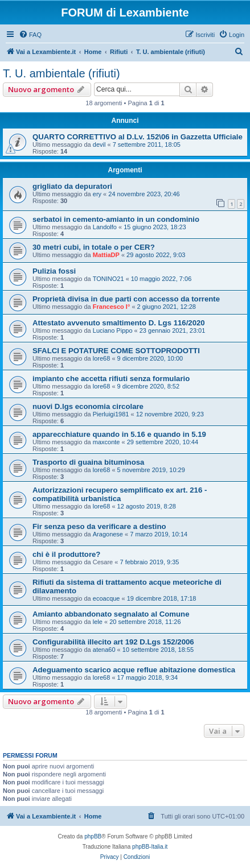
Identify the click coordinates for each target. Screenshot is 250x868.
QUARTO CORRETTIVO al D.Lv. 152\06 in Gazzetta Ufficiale (138, 137)
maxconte (106, 442)
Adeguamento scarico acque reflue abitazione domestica (134, 670)
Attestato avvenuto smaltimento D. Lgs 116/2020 (119, 323)
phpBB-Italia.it (150, 847)
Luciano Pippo (113, 330)
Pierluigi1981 (111, 414)
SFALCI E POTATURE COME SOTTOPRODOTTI (116, 351)
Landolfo (105, 227)
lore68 (102, 358)
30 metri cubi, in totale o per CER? (94, 247)
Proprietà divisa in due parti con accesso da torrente (126, 299)
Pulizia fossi (54, 271)
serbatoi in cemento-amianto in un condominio (116, 219)
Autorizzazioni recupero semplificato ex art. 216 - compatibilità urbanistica (120, 494)
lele (98, 622)
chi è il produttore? (66, 554)
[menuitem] (30, 35)
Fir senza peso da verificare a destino (99, 526)
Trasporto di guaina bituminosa (88, 462)
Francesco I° (112, 307)
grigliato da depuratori (72, 186)
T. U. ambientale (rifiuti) (62, 73)
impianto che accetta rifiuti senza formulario (111, 379)
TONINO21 (108, 279)
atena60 (104, 650)
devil (99, 144)
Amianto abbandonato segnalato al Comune (111, 614)
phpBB (93, 836)
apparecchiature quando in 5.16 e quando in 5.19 (119, 434)
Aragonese (108, 534)
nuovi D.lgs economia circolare (88, 406)
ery (97, 194)
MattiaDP (106, 255)
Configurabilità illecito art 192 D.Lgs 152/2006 (113, 642)
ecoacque (106, 598)
